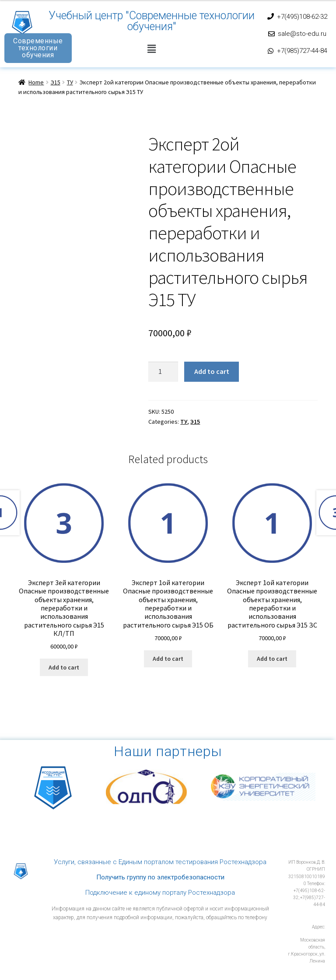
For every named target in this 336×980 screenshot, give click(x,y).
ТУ (70, 82)
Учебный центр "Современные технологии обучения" (152, 21)
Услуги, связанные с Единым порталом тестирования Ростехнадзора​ (160, 862)
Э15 (56, 82)
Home (36, 82)
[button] (151, 49)
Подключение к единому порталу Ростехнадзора (160, 893)
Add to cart (212, 371)
